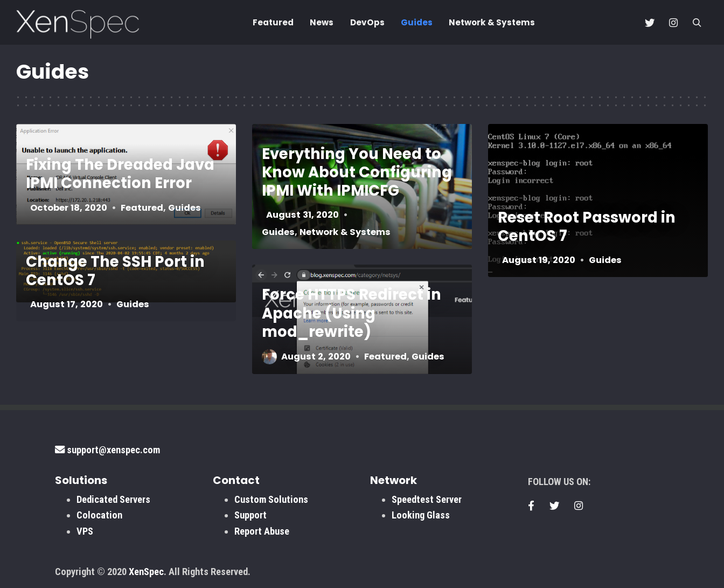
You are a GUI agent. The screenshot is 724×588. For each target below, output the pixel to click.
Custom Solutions (271, 499)
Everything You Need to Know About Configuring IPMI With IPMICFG (357, 172)
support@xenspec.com (107, 450)
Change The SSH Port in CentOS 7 (115, 270)
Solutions (81, 480)
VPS (85, 531)
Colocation (99, 515)
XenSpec (146, 572)
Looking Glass (421, 515)
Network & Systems (492, 22)
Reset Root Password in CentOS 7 (587, 227)
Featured (273, 22)
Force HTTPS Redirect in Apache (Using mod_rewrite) (351, 313)
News (322, 22)
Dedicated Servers (113, 499)
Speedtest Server (427, 499)
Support (250, 515)
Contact (236, 480)
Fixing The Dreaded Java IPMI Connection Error (120, 174)
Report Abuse (262, 531)
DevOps (367, 22)
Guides (417, 22)
